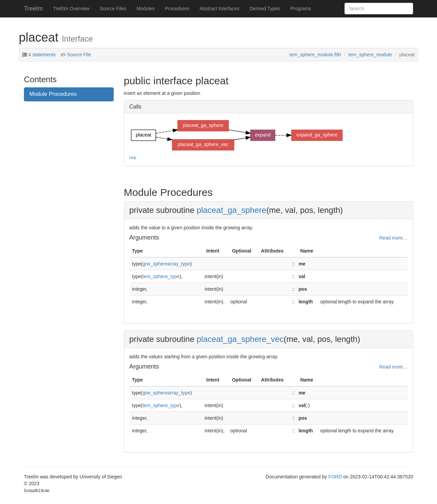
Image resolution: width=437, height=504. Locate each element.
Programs (301, 9)
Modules (146, 9)
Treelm (33, 9)
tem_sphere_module (370, 55)
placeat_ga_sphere (231, 210)
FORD (335, 477)
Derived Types (265, 9)
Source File (78, 55)
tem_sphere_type (161, 276)
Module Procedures (53, 94)
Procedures (177, 9)
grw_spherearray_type (166, 264)
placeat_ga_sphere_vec (240, 339)
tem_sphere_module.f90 (315, 55)
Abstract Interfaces (220, 9)
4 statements (42, 55)
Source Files (113, 9)
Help (133, 158)
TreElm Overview (71, 9)
